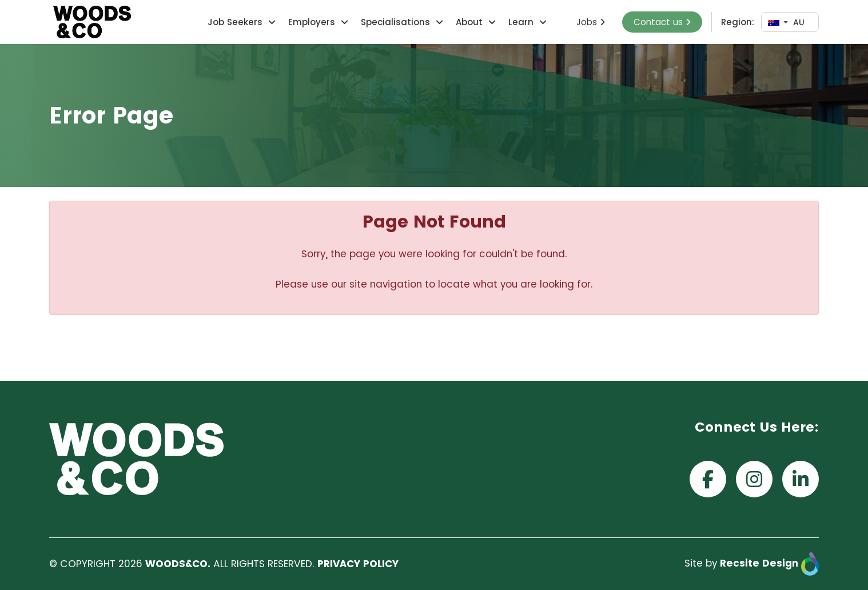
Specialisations (395, 22)
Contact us (662, 22)
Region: (738, 22)
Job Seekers (235, 22)
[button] (270, 22)
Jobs (591, 22)
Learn (521, 22)
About (469, 22)
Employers (312, 22)
